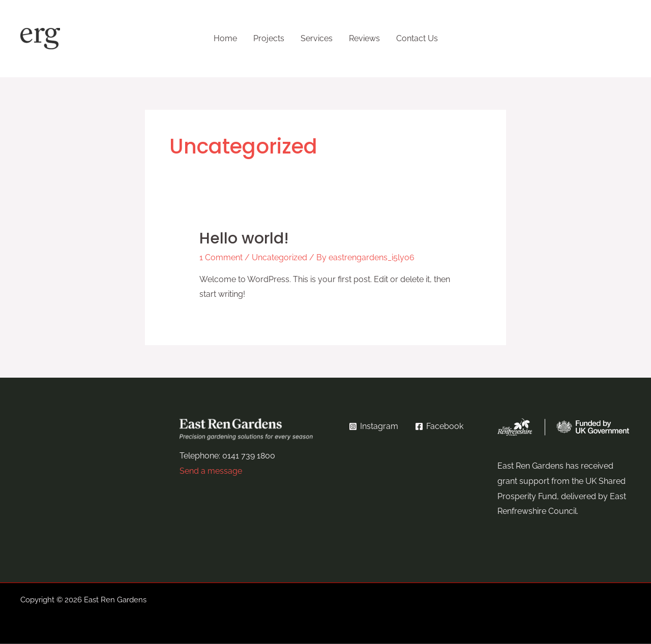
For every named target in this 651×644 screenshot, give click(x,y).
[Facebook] (439, 426)
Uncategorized (279, 257)
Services (317, 38)
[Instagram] (374, 426)
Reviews (364, 38)
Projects (269, 38)
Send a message (211, 471)
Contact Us (417, 38)
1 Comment (221, 257)
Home (225, 38)
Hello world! (244, 238)
